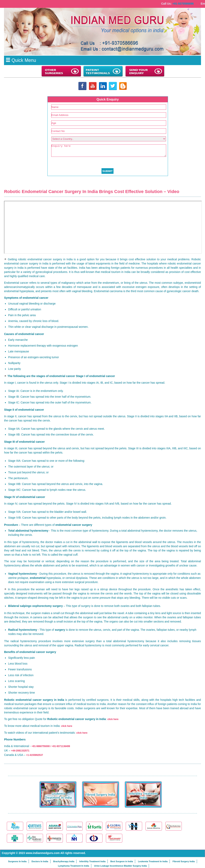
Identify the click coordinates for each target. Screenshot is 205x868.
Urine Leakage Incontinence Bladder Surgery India (120, 866)
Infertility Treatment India (92, 861)
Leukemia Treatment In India (153, 861)
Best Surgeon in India (122, 861)
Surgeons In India (17, 861)
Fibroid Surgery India (184, 861)
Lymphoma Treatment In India (74, 866)
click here (113, 719)
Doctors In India (40, 861)
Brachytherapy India (64, 861)
